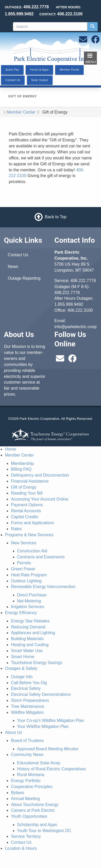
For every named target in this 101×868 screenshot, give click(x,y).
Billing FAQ (21, 469)
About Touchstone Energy (35, 805)
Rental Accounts (26, 511)
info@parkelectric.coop (75, 327)
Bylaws (17, 793)
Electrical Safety (26, 688)
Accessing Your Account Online (39, 499)
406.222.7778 (83, 281)
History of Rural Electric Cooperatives (52, 769)
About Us (13, 732)
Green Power (23, 569)
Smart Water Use (27, 651)
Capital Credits (24, 517)
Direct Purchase (32, 595)
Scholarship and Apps (37, 825)
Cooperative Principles (32, 787)
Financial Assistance (30, 481)
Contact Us (18, 255)
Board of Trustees (27, 741)
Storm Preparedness (30, 700)
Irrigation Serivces (27, 607)
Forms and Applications (32, 523)
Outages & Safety (21, 668)
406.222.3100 (80, 310)
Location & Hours (21, 848)
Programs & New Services (29, 535)
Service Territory (26, 836)
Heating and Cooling (30, 645)
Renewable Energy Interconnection (43, 587)
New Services (24, 543)
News (13, 267)
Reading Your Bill (27, 493)
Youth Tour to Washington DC (44, 831)
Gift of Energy (24, 487)
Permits (24, 563)
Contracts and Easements (41, 557)
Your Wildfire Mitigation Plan (43, 726)
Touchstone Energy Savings (37, 663)
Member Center (21, 112)
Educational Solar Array (39, 763)
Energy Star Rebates (30, 621)
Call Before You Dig (29, 683)
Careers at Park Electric (33, 810)
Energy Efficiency (21, 613)
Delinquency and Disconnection (40, 475)
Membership (22, 463)
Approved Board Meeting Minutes (48, 749)
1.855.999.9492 (69, 304)
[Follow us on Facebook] (95, 41)
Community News (27, 755)
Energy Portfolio (26, 781)
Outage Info (22, 677)
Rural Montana (31, 775)
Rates (16, 529)
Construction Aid (32, 551)
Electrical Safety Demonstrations (41, 694)
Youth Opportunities (29, 816)
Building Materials (27, 639)
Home (10, 449)
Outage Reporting (24, 278)
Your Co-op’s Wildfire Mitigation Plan (51, 720)
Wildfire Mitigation (27, 712)
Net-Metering (29, 601)
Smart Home (23, 657)
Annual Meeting (25, 799)
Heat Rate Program (29, 575)
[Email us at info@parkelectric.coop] (83, 41)
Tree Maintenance (27, 706)
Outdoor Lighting (26, 581)
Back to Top (56, 217)
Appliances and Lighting (33, 633)
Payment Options (27, 505)
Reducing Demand (28, 627)
